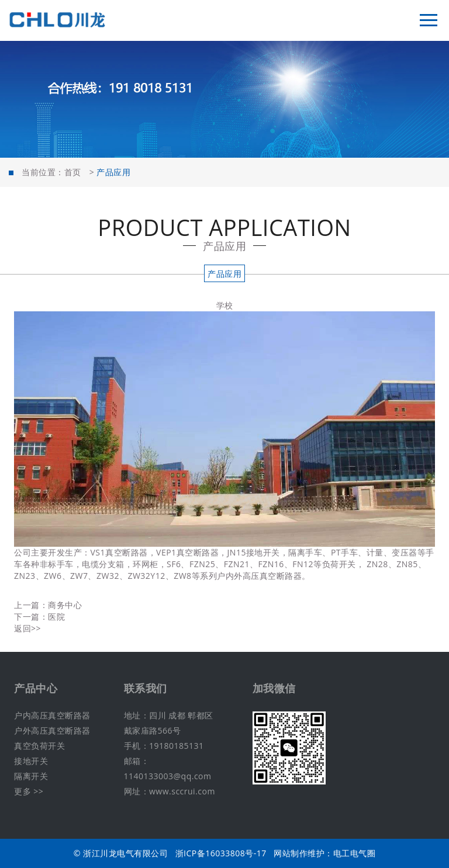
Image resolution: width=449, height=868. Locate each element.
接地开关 (31, 761)
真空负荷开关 (39, 746)
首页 (73, 172)
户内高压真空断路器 (52, 715)
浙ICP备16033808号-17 (221, 853)
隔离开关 (31, 776)
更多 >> (29, 791)
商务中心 (65, 605)
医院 (56, 617)
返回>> (27, 628)
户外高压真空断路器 (52, 730)
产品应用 (224, 274)
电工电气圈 (355, 853)
